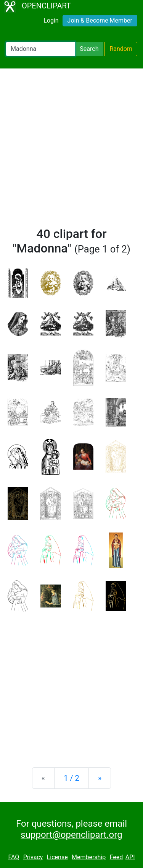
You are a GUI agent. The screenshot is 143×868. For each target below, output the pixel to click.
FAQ (14, 857)
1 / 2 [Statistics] (71, 778)
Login (51, 20)
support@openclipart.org (71, 835)
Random (121, 49)
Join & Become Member (100, 20)
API (130, 857)
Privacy (33, 857)
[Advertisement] (71, 151)
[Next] (100, 778)
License (57, 857)
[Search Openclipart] (40, 49)
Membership (89, 857)
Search (89, 49)
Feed (116, 857)
